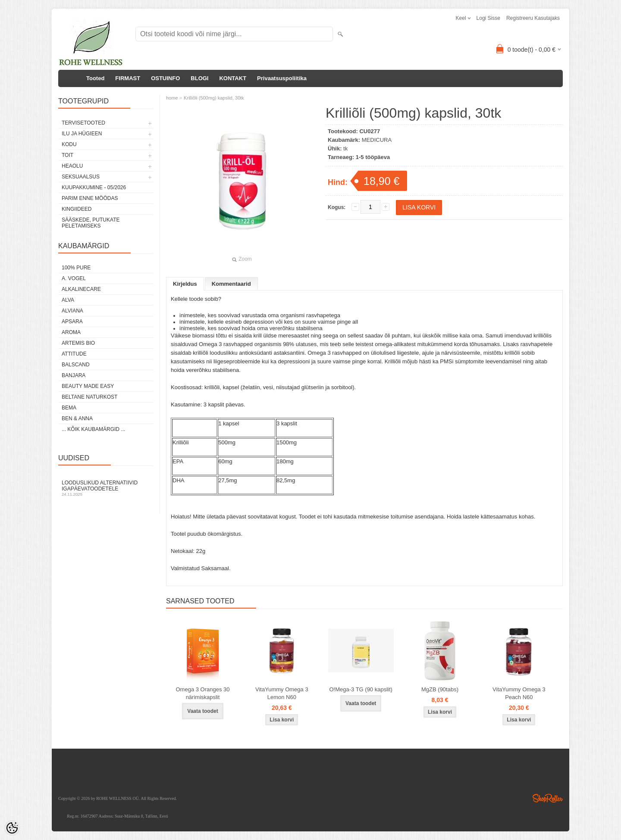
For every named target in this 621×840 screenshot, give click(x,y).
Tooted (95, 78)
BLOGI (199, 78)
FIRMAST (128, 78)
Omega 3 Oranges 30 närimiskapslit (202, 693)
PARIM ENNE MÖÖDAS (90, 198)
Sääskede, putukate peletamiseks (91, 223)
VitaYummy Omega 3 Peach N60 (519, 693)
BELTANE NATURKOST (89, 397)
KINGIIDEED (77, 209)
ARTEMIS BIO (78, 343)
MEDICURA (377, 140)
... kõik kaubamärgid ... (93, 429)
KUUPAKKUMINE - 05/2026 (94, 187)
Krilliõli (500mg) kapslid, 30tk (214, 98)
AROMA (71, 332)
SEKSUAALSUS (81, 177)
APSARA (72, 322)
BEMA (69, 408)
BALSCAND (76, 365)
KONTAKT (233, 78)
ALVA (68, 300)
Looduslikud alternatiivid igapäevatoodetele (106, 488)
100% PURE (76, 268)
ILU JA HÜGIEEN (82, 134)
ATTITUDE (74, 354)
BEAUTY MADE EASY (88, 386)
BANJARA (74, 375)
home (172, 98)
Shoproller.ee (548, 798)
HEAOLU (72, 166)
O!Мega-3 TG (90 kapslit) (361, 689)
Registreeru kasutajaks (533, 18)
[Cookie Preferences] (12, 828)
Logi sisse (488, 18)
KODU (69, 144)
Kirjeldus (185, 284)
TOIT (67, 155)
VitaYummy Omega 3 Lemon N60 (282, 693)
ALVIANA (72, 311)
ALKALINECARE (81, 289)
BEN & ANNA (77, 418)
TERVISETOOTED (83, 123)
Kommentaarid (231, 284)
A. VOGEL (74, 278)
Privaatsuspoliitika (282, 78)
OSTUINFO (165, 78)
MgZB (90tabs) (440, 689)
